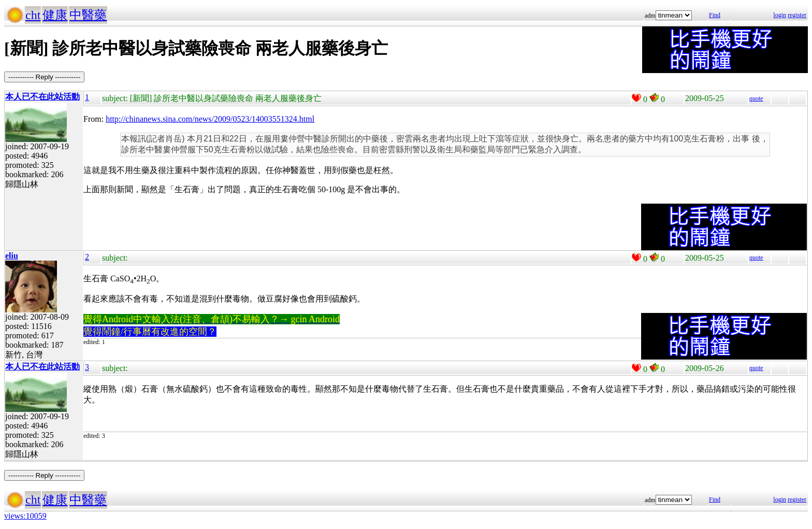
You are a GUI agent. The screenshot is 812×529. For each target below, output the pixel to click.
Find (715, 15)
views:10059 (25, 516)
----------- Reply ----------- (44, 77)
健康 (55, 15)
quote (756, 98)
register (797, 15)
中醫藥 (88, 15)
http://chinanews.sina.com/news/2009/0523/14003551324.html (210, 119)
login (780, 15)
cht (33, 15)
